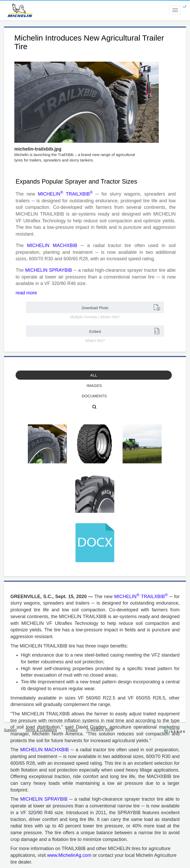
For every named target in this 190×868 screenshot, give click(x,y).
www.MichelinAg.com (69, 855)
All (94, 375)
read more (26, 293)
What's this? (95, 341)
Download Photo (121, 307)
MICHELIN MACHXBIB (52, 245)
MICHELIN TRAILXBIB (65, 194)
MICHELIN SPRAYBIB (48, 270)
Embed (125, 331)
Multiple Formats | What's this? (95, 317)
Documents (94, 396)
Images (94, 386)
